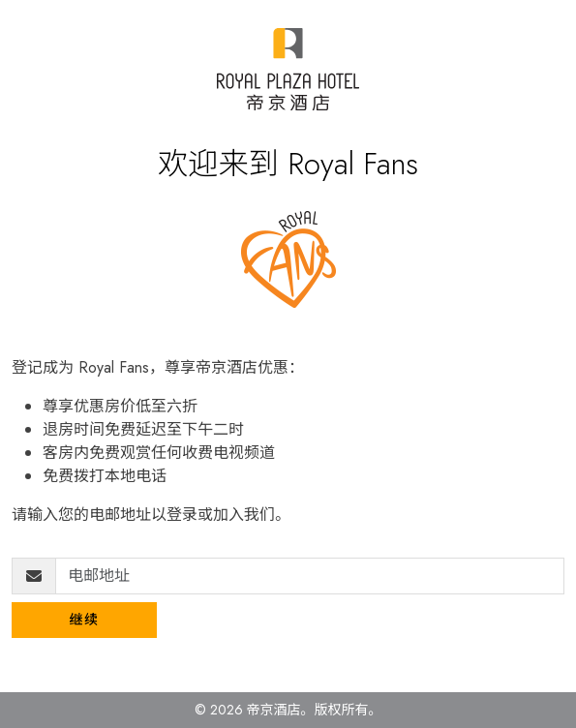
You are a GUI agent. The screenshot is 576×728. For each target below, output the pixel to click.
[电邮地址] (310, 576)
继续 (85, 620)
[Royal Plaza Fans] (288, 69)
